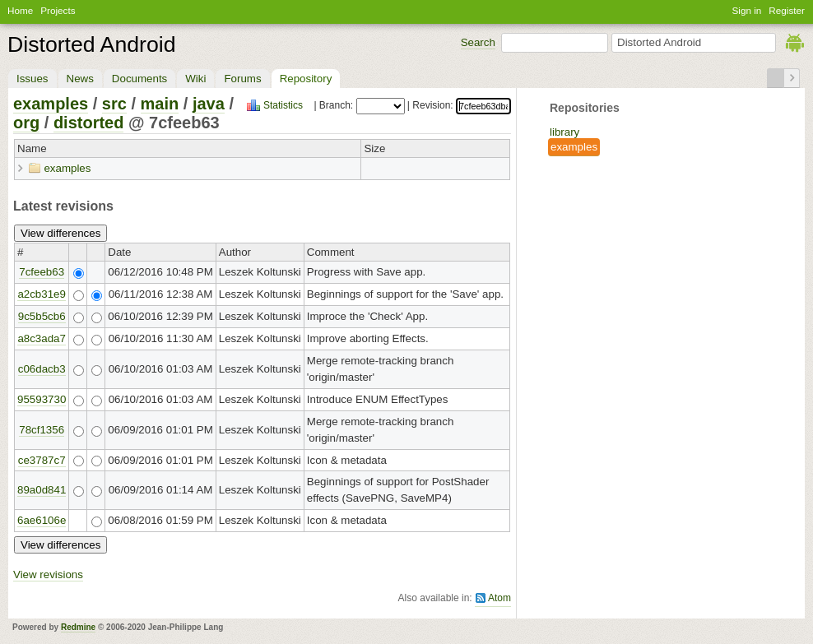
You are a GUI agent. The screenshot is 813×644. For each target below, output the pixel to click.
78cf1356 (42, 430)
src (114, 104)
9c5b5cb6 (42, 316)
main (160, 104)
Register (787, 10)
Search (478, 42)
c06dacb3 (42, 369)
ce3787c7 (42, 460)
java (209, 104)
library (564, 132)
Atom (499, 598)
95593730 (42, 399)
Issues (33, 79)
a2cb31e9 (42, 294)
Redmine (78, 627)
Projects (58, 10)
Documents (139, 79)
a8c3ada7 (42, 338)
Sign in (747, 10)
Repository (306, 79)
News (80, 79)
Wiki (195, 79)
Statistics (283, 105)
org (26, 123)
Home (20, 10)
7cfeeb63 (42, 272)
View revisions (48, 575)
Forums (242, 79)
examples (574, 147)
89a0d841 (42, 490)
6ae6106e (42, 520)
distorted (89, 123)
